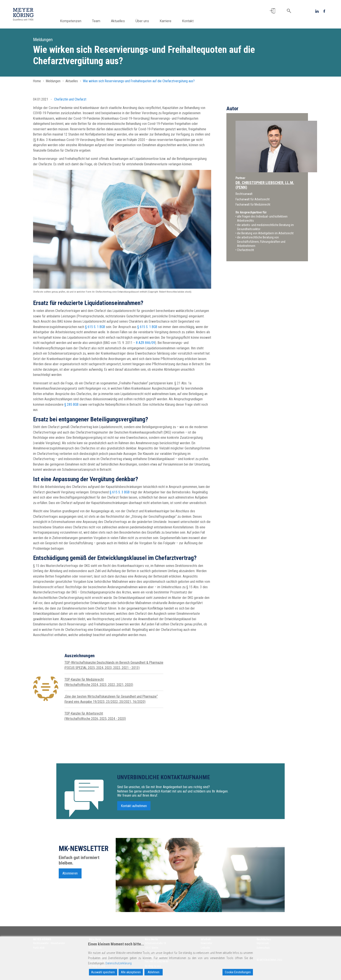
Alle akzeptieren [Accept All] (131, 972)
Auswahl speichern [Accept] (103, 972)
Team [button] (103, 21)
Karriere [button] (172, 21)
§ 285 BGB (71, 405)
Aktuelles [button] (125, 21)
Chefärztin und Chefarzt (70, 99)
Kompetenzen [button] (78, 21)
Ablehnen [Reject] (154, 972)
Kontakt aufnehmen (134, 808)
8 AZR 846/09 (145, 343)
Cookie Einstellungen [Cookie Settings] (238, 972)
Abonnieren (70, 875)
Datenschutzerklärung (119, 963)
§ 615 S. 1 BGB (95, 327)
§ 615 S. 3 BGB (120, 492)
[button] (272, 11)
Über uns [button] (149, 21)
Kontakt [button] (195, 21)
